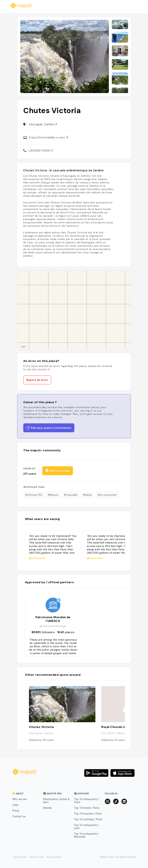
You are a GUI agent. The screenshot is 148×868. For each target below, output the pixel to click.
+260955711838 (40, 151)
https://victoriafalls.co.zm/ (48, 137)
